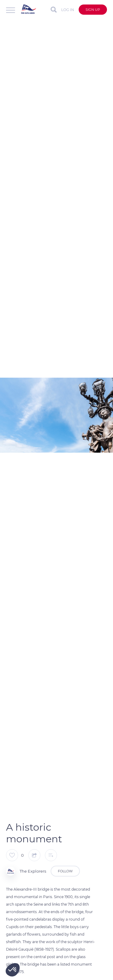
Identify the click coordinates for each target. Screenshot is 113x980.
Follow (65, 871)
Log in (68, 10)
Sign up (93, 10)
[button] (13, 970)
